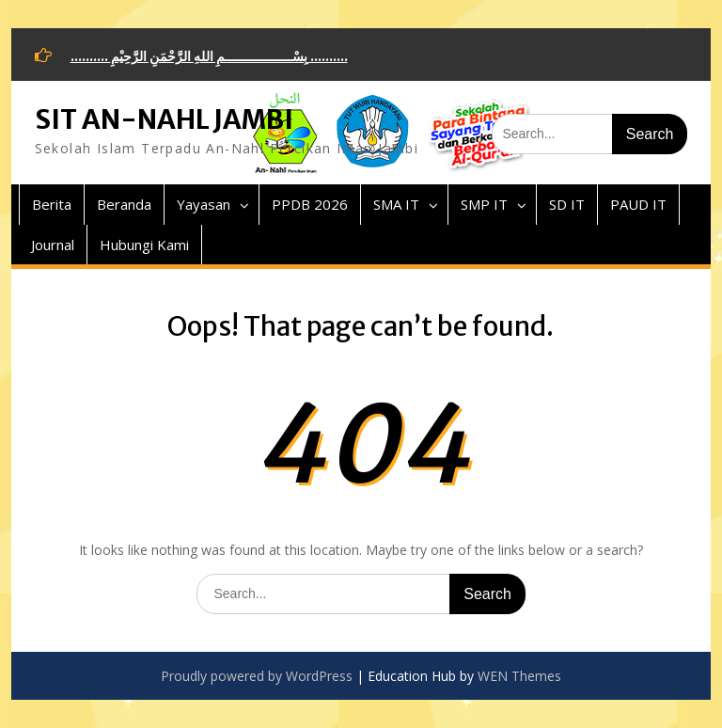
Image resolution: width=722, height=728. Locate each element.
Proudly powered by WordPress (257, 676)
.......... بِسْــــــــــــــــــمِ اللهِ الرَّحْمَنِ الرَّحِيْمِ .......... (209, 56)
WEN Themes (519, 676)
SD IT (567, 204)
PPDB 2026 (310, 204)
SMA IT (396, 204)
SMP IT (484, 204)
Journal (53, 245)
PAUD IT (638, 204)
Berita (52, 204)
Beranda (124, 204)
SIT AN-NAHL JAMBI (164, 119)
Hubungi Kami (144, 245)
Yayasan (204, 204)
